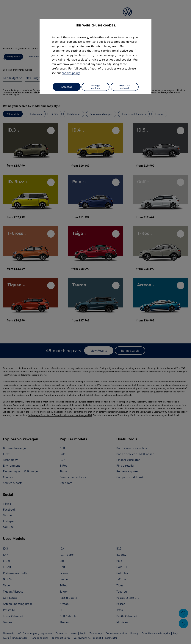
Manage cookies (95, 87)
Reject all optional (125, 87)
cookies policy (71, 73)
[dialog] (95, 322)
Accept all (67, 87)
